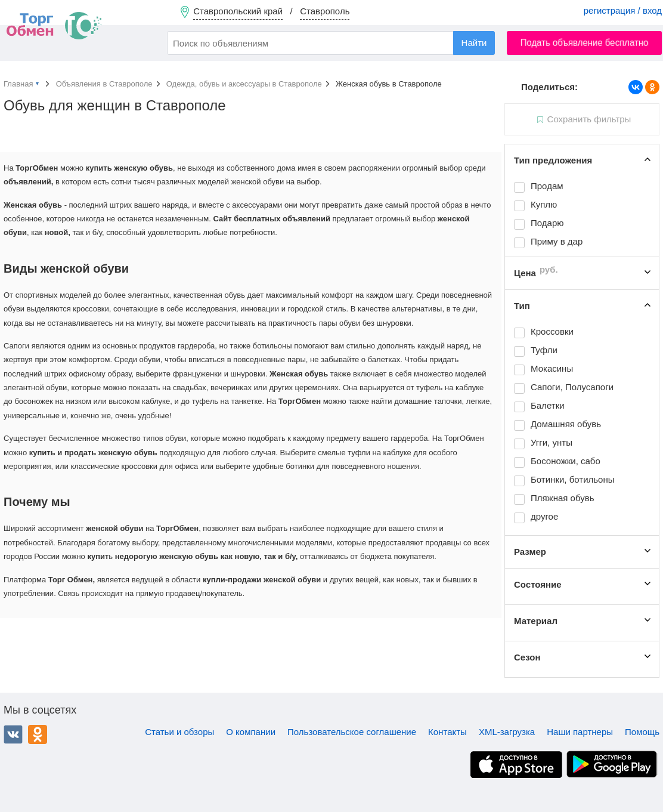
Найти (474, 43)
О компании (251, 732)
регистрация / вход (623, 10)
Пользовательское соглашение (352, 732)
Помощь (642, 732)
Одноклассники (38, 734)
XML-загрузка (507, 732)
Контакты (447, 732)
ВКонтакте (13, 734)
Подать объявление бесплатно (585, 43)
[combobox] (331, 43)
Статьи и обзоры (179, 732)
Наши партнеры (580, 732)
